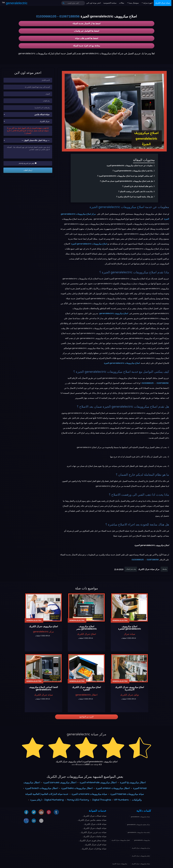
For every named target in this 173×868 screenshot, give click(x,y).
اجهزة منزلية (148, 3)
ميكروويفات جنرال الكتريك (120, 864)
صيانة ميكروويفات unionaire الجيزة (89, 794)
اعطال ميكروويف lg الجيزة (133, 782)
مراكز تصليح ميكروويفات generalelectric (138, 825)
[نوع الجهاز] (28, 115)
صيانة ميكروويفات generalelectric (140, 817)
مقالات (122, 3)
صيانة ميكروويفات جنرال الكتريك (141, 864)
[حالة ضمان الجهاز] (28, 140)
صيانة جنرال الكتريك (163, 3)
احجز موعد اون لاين (93, 3)
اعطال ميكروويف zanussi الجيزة (60, 782)
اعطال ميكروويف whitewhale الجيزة (98, 782)
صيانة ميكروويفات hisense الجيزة (127, 794)
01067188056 (70, 16)
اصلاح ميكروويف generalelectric (114, 313)
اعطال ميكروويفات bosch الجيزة (42, 788)
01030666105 (46, 16)
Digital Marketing (54, 800)
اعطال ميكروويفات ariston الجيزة (113, 788)
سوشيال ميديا (133, 3)
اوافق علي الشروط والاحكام (28, 163)
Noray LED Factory (78, 800)
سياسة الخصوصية (110, 3)
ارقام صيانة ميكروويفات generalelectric (139, 832)
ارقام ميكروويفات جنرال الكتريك (141, 856)
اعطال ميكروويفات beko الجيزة (77, 788)
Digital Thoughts (102, 800)
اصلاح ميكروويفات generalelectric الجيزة (117, 207)
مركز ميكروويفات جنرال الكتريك (141, 848)
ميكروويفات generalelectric (142, 840)
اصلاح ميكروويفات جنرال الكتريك (121, 840)
